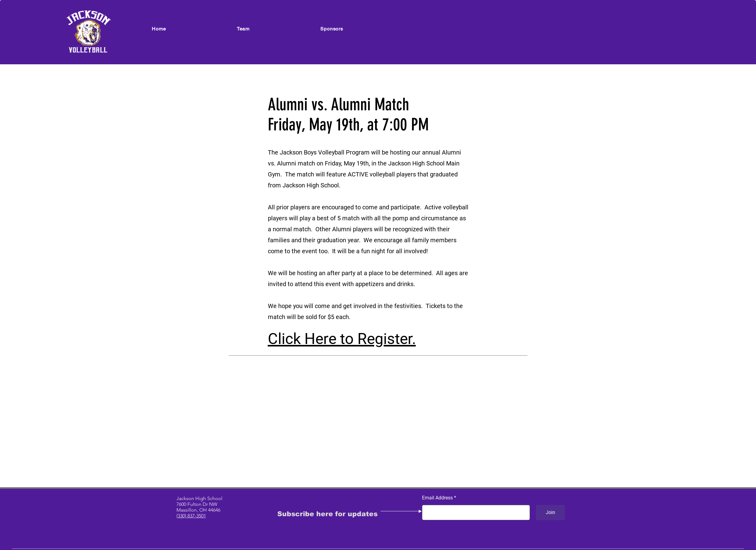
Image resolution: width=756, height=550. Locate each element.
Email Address (437, 498)
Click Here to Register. (342, 339)
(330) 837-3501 (191, 516)
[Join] (550, 513)
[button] (243, 29)
